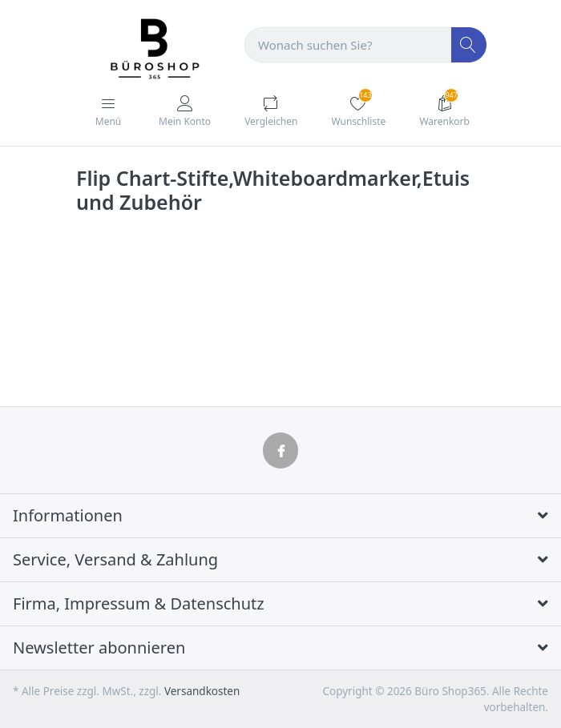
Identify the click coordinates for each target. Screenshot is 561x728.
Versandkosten (202, 691)
